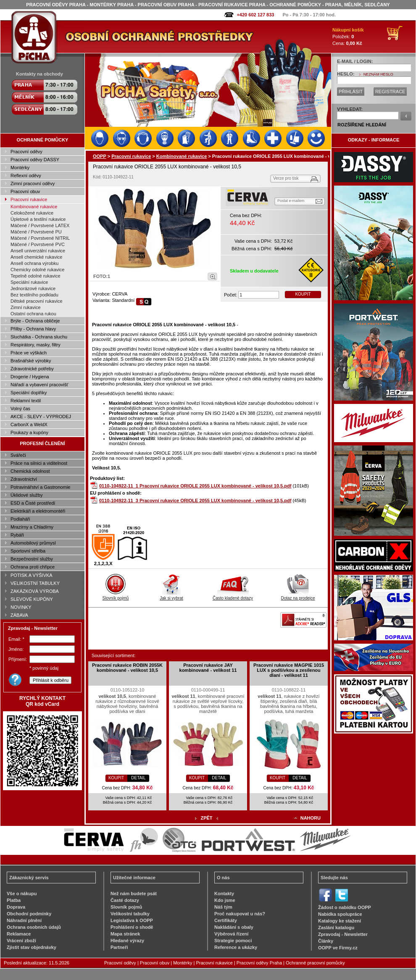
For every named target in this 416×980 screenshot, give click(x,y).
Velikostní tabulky (130, 914)
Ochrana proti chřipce (33, 567)
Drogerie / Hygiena (30, 377)
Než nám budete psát (134, 894)
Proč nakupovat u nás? (240, 914)
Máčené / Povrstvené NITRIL (40, 238)
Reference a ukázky (236, 947)
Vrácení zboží (21, 941)
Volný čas (20, 409)
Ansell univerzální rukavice (38, 251)
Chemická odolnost (30, 471)
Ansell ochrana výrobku (34, 263)
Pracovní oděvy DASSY (35, 160)
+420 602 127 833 (255, 15)
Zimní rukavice (26, 307)
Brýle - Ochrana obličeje (35, 321)
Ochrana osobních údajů (34, 927)
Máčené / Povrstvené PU (36, 232)
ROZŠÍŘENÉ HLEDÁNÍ (362, 125)
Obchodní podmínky (29, 914)
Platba (14, 900)
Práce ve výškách (29, 353)
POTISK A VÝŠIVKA (32, 575)
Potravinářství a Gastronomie (40, 487)
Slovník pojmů (116, 596)
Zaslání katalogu (336, 928)
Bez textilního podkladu (34, 295)
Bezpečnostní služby (32, 559)
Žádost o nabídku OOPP (345, 907)
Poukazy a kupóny (29, 432)
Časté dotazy (125, 900)
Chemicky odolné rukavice (37, 270)
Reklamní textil (26, 401)
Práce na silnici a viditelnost (39, 463)
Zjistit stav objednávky (32, 947)
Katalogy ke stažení (340, 921)
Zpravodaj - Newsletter (343, 934)
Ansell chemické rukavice (37, 257)
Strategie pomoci (233, 941)
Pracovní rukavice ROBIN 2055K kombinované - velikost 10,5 (127, 668)
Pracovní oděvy (26, 152)
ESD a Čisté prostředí (33, 503)
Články (326, 941)
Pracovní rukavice (29, 199)
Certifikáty (226, 920)
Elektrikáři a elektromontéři (38, 511)
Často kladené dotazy (233, 596)
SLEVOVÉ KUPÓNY (32, 599)
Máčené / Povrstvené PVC (38, 244)
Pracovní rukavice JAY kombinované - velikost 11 (208, 668)
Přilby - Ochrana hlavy (33, 329)
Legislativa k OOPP (132, 920)
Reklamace (19, 934)
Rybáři (17, 535)
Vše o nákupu (22, 894)
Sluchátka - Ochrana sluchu (39, 337)
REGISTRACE (390, 92)
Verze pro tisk (286, 178)
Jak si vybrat (171, 596)
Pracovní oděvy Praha (259, 963)
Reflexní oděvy (26, 176)
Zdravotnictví (24, 479)
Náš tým (223, 907)
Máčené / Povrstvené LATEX (40, 225)
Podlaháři (20, 519)
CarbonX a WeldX (29, 424)
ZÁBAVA (19, 615)
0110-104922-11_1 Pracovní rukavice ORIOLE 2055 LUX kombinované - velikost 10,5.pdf (195, 486)
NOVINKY (21, 607)
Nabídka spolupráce (340, 914)
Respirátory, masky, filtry (36, 345)
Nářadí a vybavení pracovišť (39, 385)
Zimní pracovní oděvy (33, 183)
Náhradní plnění (24, 920)
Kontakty (224, 894)
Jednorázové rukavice (33, 288)
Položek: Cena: (348, 37)
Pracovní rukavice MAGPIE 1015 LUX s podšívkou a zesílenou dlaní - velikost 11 (289, 670)
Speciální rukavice (29, 282)
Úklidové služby (26, 495)
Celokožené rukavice (32, 213)
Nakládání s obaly (234, 927)
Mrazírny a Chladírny (32, 527)
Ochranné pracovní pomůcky (315, 963)
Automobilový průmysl (33, 543)
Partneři (119, 947)
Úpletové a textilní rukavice (38, 219)
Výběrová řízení (231, 934)
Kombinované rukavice (34, 207)
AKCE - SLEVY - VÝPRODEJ (41, 417)
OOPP (100, 156)
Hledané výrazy (127, 941)
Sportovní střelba (28, 551)
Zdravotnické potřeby (32, 369)
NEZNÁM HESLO (378, 74)
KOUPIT (303, 294)
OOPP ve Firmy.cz (338, 948)
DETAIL (138, 778)
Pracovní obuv (25, 191)
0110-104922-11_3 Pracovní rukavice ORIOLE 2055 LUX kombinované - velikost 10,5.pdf (195, 500)
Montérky (20, 168)
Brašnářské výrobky (31, 361)
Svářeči (18, 455)
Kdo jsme (225, 900)
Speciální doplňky (29, 393)
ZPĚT (206, 818)
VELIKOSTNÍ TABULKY (35, 583)
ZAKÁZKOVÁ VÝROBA (35, 591)
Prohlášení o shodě (132, 927)
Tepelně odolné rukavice (36, 276)
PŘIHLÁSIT (351, 92)
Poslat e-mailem (291, 201)
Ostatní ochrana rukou (33, 314)
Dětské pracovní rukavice (37, 301)
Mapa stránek (125, 934)
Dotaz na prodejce (298, 596)
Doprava (16, 907)
